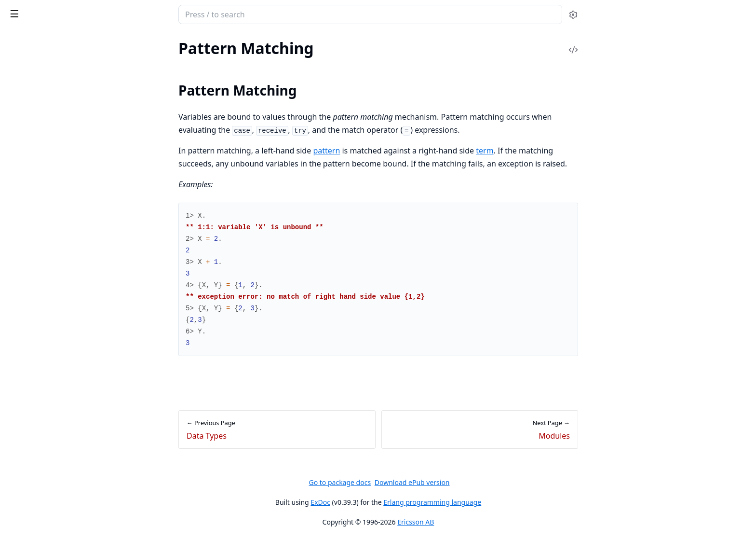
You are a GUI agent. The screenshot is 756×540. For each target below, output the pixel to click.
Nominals (23, 185)
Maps (16, 375)
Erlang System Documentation (71, 15)
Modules (21, 120)
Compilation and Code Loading (58, 289)
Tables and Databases (42, 414)
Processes (23, 263)
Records (20, 224)
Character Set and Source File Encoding (68, 60)
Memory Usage (32, 453)
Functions (23, 146)
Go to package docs (412, 483)
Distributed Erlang (37, 276)
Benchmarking (31, 492)
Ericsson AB (488, 522)
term (557, 151)
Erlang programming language (505, 502)
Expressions (27, 198)
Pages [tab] (17, 51)
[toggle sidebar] (132, 14)
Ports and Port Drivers (44, 302)
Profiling (21, 479)
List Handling (29, 388)
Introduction (28, 336)
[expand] (135, 62)
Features (21, 250)
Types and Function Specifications (63, 159)
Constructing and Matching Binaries (67, 362)
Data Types (25, 73)
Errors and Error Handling (49, 237)
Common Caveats (36, 349)
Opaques (22, 172)
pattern (399, 151)
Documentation (33, 133)
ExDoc (393, 502)
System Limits (30, 466)
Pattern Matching (36, 86)
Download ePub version (484, 482)
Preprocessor (29, 211)
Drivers (19, 440)
